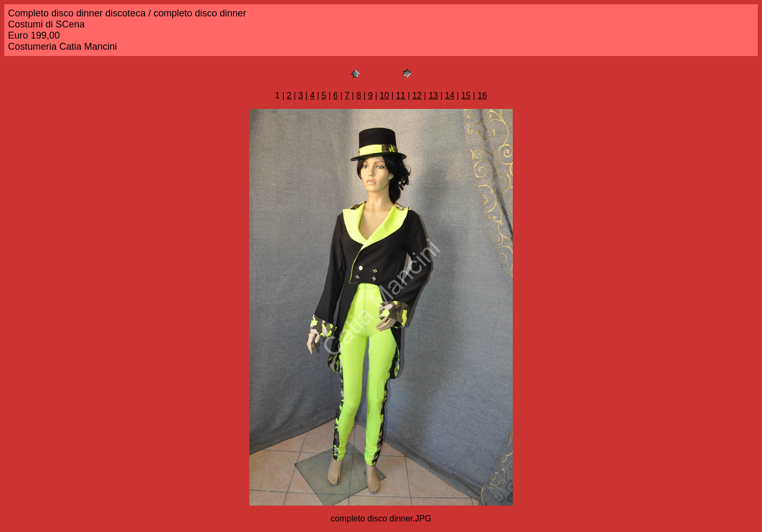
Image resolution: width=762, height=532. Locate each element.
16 (482, 95)
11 (401, 95)
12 (417, 95)
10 (384, 95)
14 (450, 95)
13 (433, 95)
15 (466, 95)
